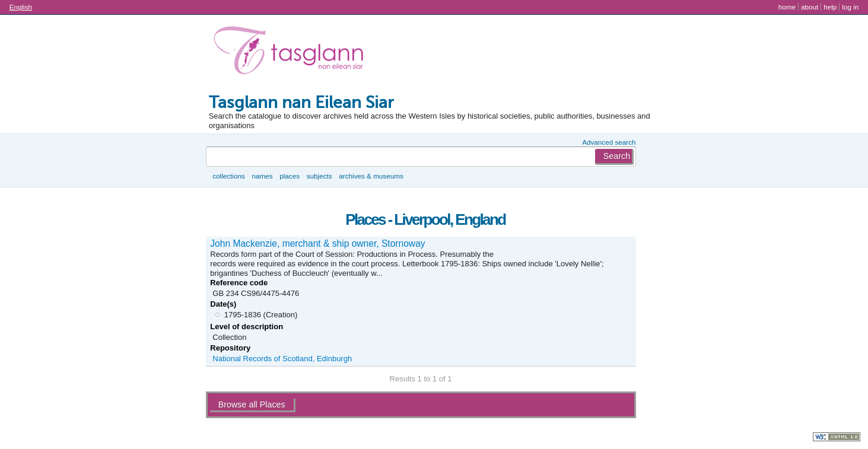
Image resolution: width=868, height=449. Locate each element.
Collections (229, 176)
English (21, 7)
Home (787, 7)
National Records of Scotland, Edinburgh (282, 359)
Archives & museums (371, 176)
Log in (850, 7)
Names (262, 176)
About (810, 7)
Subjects (319, 176)
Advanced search (609, 142)
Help (830, 7)
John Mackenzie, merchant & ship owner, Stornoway (317, 243)
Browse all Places (252, 405)
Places (290, 176)
